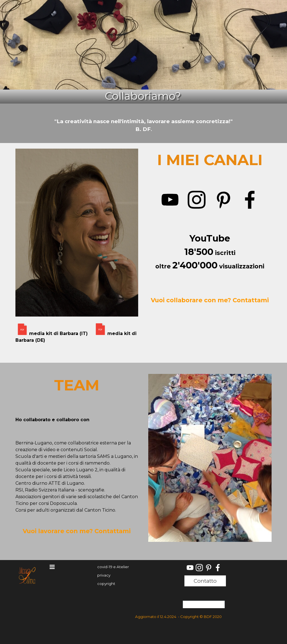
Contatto (205, 581)
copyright (106, 584)
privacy (104, 575)
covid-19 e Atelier (113, 567)
